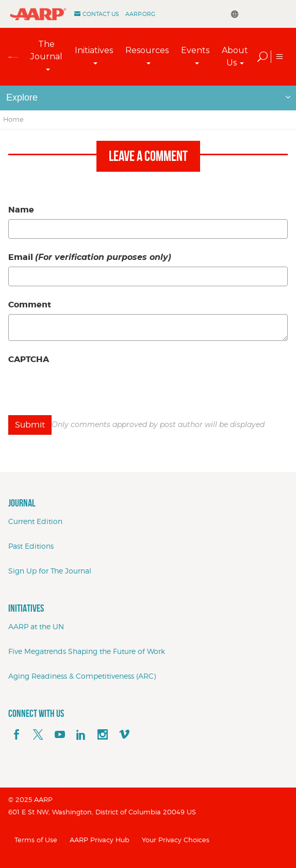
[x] (38, 735)
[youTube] (60, 735)
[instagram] (103, 735)
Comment (30, 305)
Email (90, 257)
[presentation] (87, 389)
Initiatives (94, 50)
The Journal (46, 50)
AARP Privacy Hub (100, 840)
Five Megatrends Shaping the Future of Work (87, 651)
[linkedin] (81, 735)
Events (195, 50)
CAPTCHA (29, 359)
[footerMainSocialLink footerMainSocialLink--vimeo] (124, 735)
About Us (235, 56)
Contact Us (101, 14)
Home (13, 119)
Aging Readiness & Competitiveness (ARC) (82, 676)
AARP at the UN (36, 626)
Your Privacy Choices (176, 840)
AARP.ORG (140, 14)
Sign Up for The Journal (50, 571)
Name (21, 210)
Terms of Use (36, 840)
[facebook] (17, 735)
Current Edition (35, 521)
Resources (147, 50)
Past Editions (31, 546)
